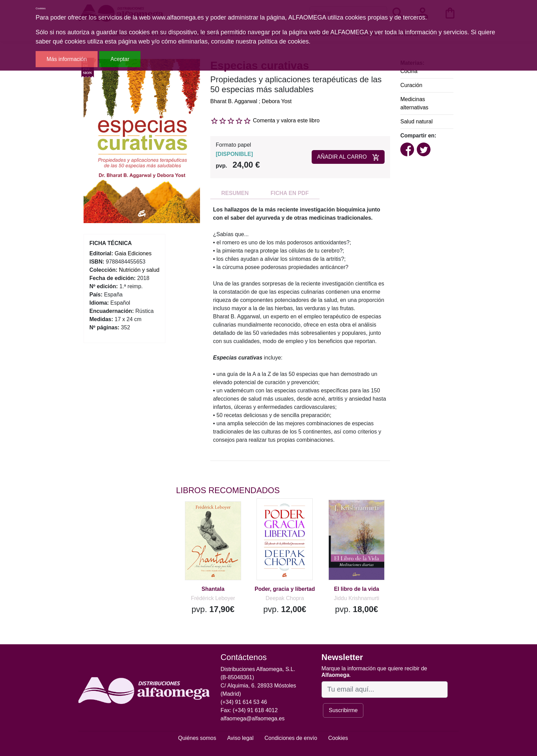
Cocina (409, 71)
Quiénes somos (197, 738)
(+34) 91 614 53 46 (244, 702)
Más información (67, 59)
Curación (411, 85)
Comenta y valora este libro (286, 120)
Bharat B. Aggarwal (234, 101)
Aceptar (120, 59)
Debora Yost (277, 101)
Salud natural (416, 121)
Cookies (338, 738)
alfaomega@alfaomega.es (253, 718)
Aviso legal (240, 738)
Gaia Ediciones (133, 253)
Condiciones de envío (291, 738)
